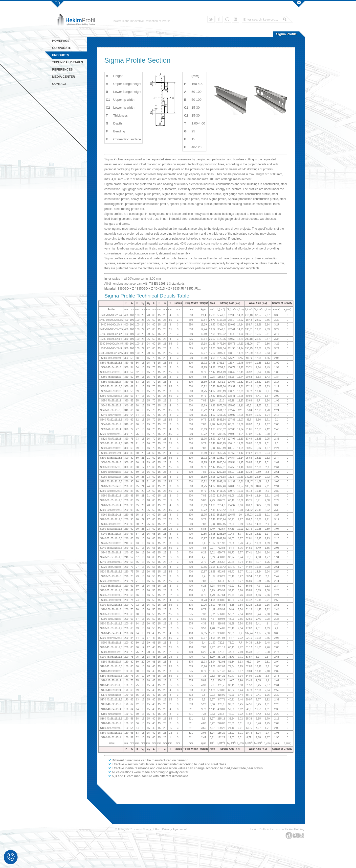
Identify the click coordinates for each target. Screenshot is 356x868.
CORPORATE (62, 48)
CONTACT (59, 84)
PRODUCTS (61, 55)
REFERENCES (62, 70)
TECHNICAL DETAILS (68, 62)
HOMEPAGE (61, 41)
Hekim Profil (57, 4)
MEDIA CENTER (64, 77)
